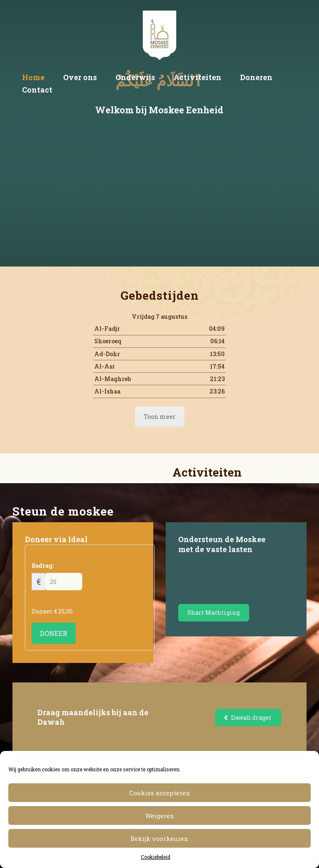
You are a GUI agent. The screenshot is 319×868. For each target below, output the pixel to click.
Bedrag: (43, 566)
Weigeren (160, 816)
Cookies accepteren (160, 793)
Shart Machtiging (213, 612)
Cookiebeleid (156, 857)
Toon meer (160, 417)
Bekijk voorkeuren (159, 839)
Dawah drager (248, 718)
